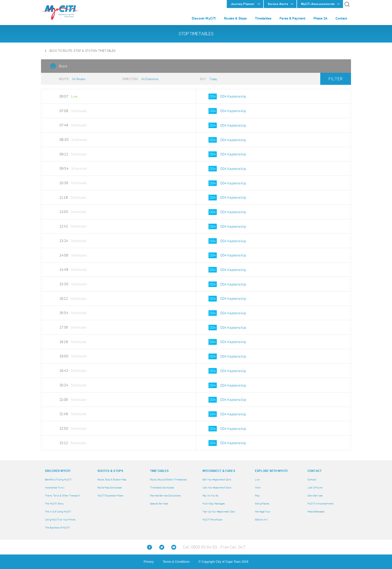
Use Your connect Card (217, 488)
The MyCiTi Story (54, 504)
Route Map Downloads (110, 488)
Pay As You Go (210, 496)
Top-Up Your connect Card (219, 512)
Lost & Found (315, 488)
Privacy (148, 562)
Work (258, 488)
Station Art (261, 520)
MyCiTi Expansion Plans (110, 496)
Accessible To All (55, 488)
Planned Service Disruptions (165, 496)
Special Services (159, 504)
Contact (312, 480)
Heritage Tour (263, 512)
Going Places (262, 504)
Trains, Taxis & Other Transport (62, 496)
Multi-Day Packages (214, 504)
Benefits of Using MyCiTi (58, 480)
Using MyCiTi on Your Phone (60, 520)
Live (257, 480)
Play (257, 496)
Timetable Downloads (162, 488)
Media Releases (316, 512)
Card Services (315, 496)
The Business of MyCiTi (58, 528)
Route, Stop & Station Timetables (168, 480)
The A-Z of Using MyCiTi (58, 512)
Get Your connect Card (217, 480)
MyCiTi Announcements (320, 504)
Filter (336, 79)
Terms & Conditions (176, 562)
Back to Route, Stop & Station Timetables (82, 51)
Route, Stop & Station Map (112, 480)
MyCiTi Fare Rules (212, 520)
